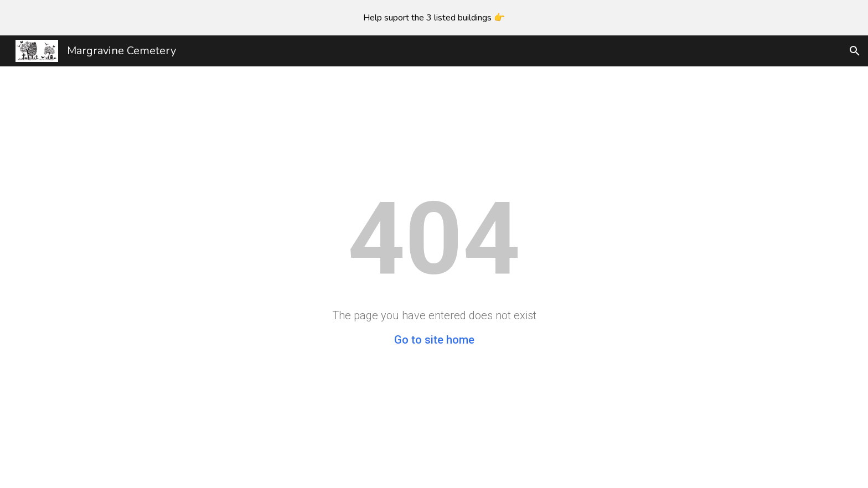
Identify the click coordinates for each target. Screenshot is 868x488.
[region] (434, 18)
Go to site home (434, 340)
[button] (855, 51)
